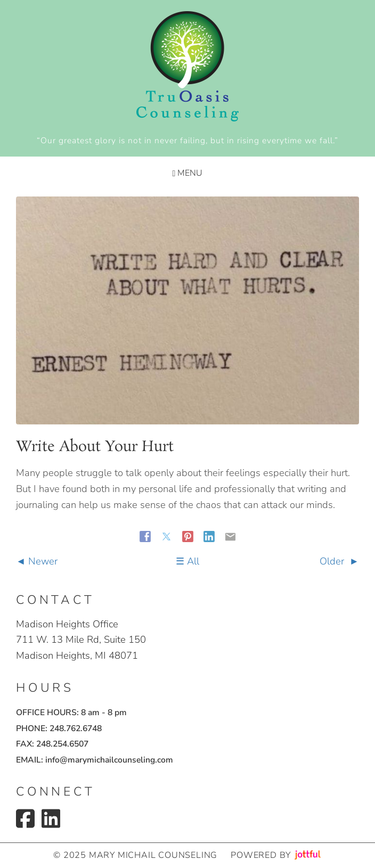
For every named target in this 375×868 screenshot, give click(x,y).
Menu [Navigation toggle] (188, 173)
